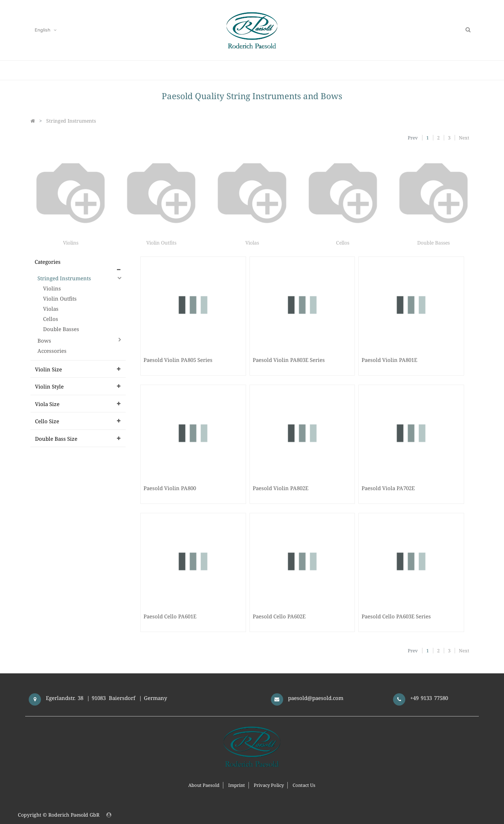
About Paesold (204, 785)
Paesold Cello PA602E (279, 616)
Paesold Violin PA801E (389, 360)
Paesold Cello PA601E (170, 616)
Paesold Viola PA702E (388, 488)
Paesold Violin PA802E (281, 488)
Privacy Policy (269, 785)
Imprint (237, 785)
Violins (71, 243)
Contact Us (304, 785)
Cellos (343, 243)
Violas (252, 243)
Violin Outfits (161, 243)
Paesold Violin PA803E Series (289, 360)
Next (464, 138)
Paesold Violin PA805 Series (178, 360)
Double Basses (433, 243)
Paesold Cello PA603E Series (396, 616)
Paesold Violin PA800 (170, 488)
